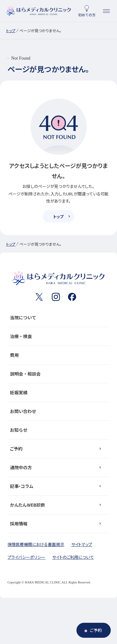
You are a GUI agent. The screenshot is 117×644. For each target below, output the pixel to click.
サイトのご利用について (73, 557)
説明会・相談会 (57, 374)
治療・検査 (57, 336)
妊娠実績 (57, 392)
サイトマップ (82, 544)
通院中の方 (21, 467)
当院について (57, 317)
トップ (11, 30)
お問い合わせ (57, 411)
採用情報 (19, 524)
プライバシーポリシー (26, 557)
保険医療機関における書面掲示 (36, 544)
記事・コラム (22, 486)
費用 (57, 355)
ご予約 (16, 449)
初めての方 (87, 15)
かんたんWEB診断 (27, 505)
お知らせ (57, 430)
